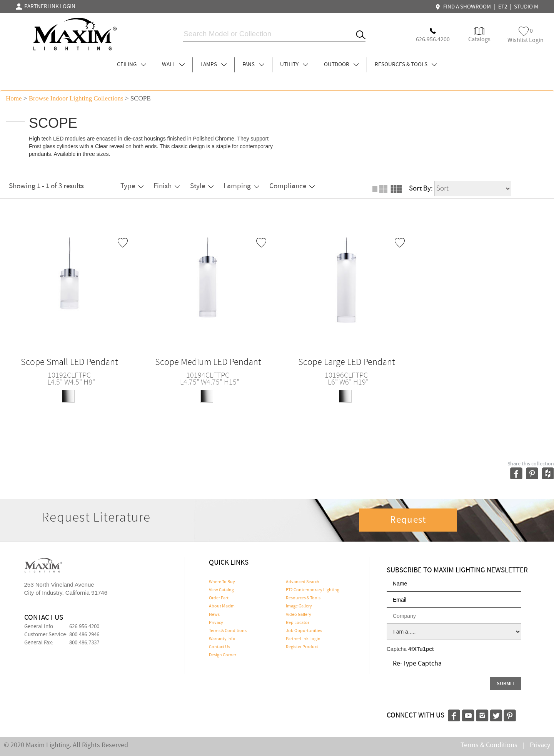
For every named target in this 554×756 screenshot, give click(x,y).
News (214, 615)
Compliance (292, 186)
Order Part (219, 598)
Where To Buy (222, 582)
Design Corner (223, 655)
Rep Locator (298, 623)
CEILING (132, 65)
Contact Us (219, 647)
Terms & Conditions (228, 631)
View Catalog (221, 590)
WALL (173, 65)
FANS (253, 65)
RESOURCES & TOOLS (406, 65)
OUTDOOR (341, 65)
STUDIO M (526, 7)
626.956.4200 (84, 627)
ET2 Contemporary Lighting (313, 590)
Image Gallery (299, 606)
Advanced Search (303, 582)
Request (408, 520)
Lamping (241, 186)
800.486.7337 (84, 643)
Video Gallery (299, 615)
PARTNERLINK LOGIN (46, 7)
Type (132, 186)
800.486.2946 (84, 635)
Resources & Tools (303, 598)
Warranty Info (222, 639)
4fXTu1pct (421, 649)
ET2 (503, 7)
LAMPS (214, 65)
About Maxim (222, 606)
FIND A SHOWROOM (464, 7)
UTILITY (294, 65)
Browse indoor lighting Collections (76, 98)
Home (14, 98)
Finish (167, 186)
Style (202, 186)
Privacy (216, 623)
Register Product (302, 647)
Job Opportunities (304, 631)
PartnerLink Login (303, 639)
